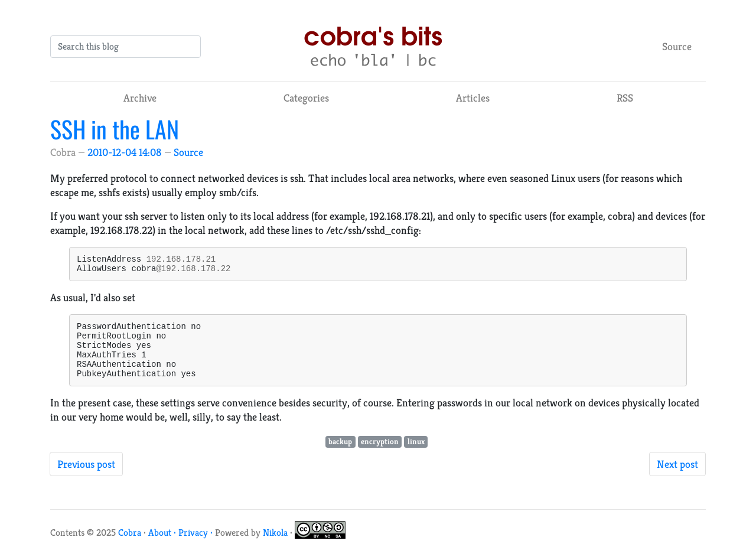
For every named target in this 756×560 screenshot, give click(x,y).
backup (340, 456)
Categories (306, 98)
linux (416, 456)
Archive (140, 98)
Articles (473, 98)
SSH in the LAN (115, 129)
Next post (677, 478)
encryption (380, 456)
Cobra (130, 547)
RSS (625, 98)
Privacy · (197, 547)
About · (163, 547)
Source (677, 46)
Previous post (86, 478)
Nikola (275, 547)
